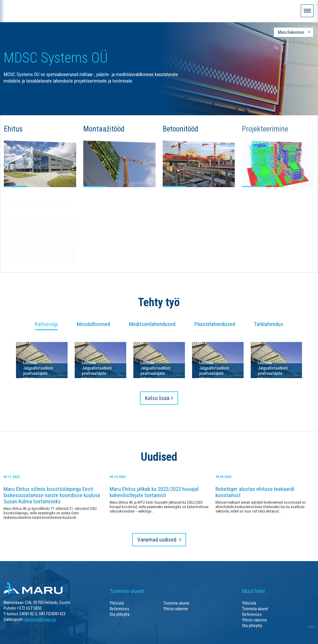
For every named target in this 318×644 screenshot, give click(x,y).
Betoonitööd (180, 129)
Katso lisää (157, 398)
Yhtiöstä (117, 603)
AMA (311, 627)
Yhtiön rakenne (176, 609)
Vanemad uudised (157, 540)
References (119, 609)
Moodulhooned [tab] (93, 325)
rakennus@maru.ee (40, 619)
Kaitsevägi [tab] (46, 325)
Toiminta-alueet (176, 603)
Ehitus (13, 129)
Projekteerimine (265, 129)
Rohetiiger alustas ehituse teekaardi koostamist (255, 492)
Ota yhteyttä (120, 614)
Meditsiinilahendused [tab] (152, 325)
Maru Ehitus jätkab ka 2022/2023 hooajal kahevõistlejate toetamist (154, 492)
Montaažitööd (104, 129)
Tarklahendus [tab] (269, 325)
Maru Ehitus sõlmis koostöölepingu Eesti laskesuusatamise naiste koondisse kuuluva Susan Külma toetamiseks (52, 495)
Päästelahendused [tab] (215, 325)
